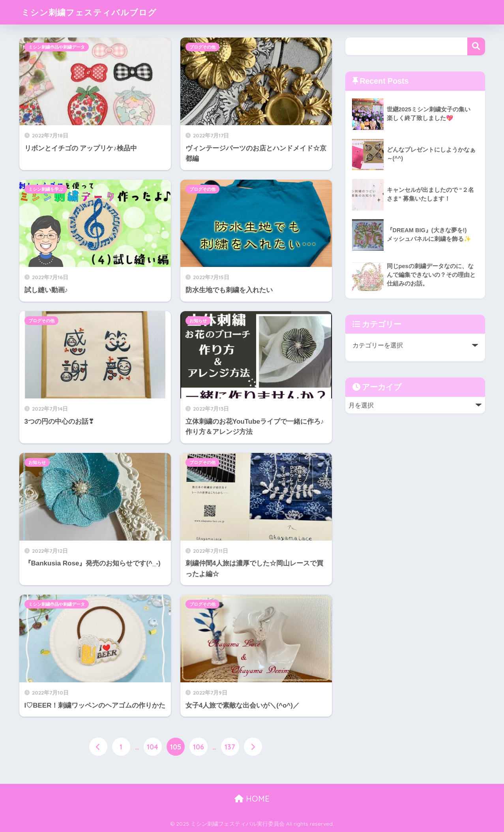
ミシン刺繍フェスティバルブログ (95, 12)
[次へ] (253, 747)
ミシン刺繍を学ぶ (46, 189)
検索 (476, 46)
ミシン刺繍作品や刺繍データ (57, 47)
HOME (252, 799)
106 (199, 747)
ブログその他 (202, 47)
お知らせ (198, 321)
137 (230, 747)
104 (153, 747)
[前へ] (98, 747)
